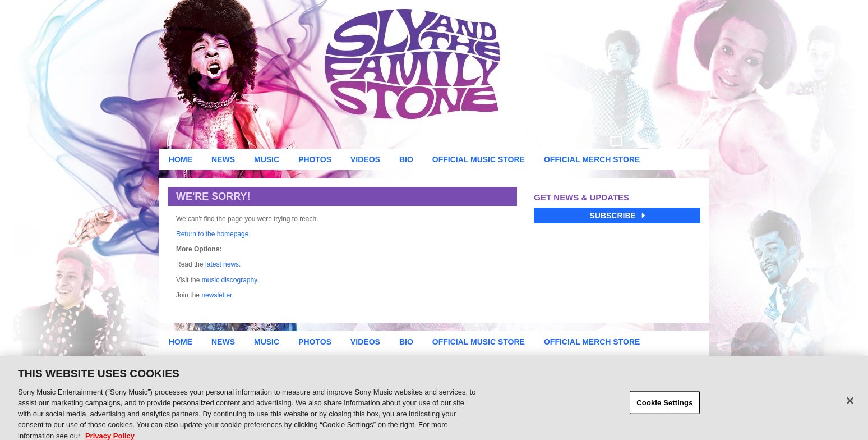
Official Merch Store (592, 159)
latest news (222, 264)
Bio (406, 159)
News (223, 159)
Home (181, 159)
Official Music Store (479, 159)
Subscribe (617, 216)
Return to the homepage (212, 234)
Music (267, 159)
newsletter (216, 295)
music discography (229, 280)
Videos (365, 159)
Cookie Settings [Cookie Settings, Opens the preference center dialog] (664, 407)
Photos (315, 159)
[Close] (850, 405)
